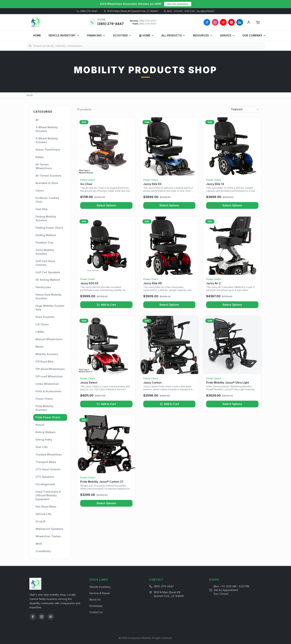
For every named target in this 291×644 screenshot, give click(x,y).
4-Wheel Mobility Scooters (47, 140)
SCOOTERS (122, 35)
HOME (37, 35)
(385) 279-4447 (87, 11)
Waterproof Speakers (49, 529)
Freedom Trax (44, 243)
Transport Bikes (46, 462)
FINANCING (96, 35)
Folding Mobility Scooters (46, 218)
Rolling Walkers (46, 432)
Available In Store (47, 183)
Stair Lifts (42, 447)
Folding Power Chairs (49, 228)
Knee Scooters (45, 317)
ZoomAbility (43, 551)
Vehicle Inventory (100, 587)
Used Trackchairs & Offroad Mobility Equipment (48, 495)
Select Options (106, 205)
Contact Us (96, 612)
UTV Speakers (45, 477)
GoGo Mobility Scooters (45, 252)
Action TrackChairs (48, 150)
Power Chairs (44, 399)
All (37, 120)
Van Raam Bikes (46, 507)
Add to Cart (106, 305)
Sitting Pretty (44, 440)
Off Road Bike (44, 362)
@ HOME (147, 35)
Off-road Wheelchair (49, 376)
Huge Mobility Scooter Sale (50, 308)
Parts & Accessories (48, 391)
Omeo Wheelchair (47, 384)
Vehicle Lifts (44, 514)
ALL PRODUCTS (174, 35)
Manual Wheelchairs (49, 339)
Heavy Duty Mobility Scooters (49, 296)
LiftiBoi (40, 332)
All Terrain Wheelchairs (44, 166)
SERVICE (228, 35)
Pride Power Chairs (48, 417)
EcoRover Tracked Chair (47, 200)
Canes (40, 190)
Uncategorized (45, 484)
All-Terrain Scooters (48, 176)
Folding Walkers (46, 235)
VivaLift (40, 521)
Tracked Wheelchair (49, 454)
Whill (39, 544)
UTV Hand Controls (48, 469)
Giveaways (96, 606)
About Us (95, 599)
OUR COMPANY (254, 35)
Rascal (40, 425)
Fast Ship (42, 209)
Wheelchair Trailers (48, 536)
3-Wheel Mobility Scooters (47, 129)
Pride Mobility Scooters (44, 408)
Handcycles (43, 287)
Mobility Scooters (47, 354)
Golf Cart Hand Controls (45, 263)
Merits (40, 347)
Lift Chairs (42, 324)
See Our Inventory (178, 4)
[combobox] (245, 109)
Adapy (40, 157)
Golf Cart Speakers (48, 272)
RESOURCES (203, 35)
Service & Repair (100, 593)
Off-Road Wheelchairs (50, 369)
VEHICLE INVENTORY (64, 35)
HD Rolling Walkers (48, 280)
